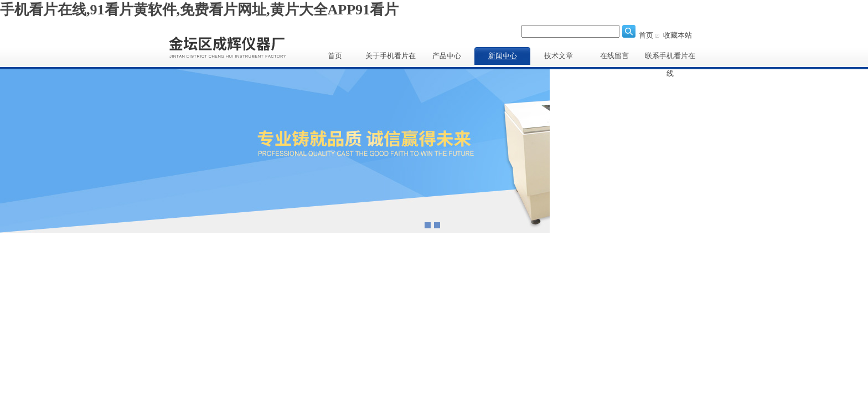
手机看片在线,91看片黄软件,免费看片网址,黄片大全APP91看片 (199, 10)
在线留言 (614, 56)
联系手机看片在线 (670, 58)
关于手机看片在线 (391, 58)
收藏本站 (678, 35)
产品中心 (447, 56)
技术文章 (559, 56)
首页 (646, 35)
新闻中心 (503, 56)
